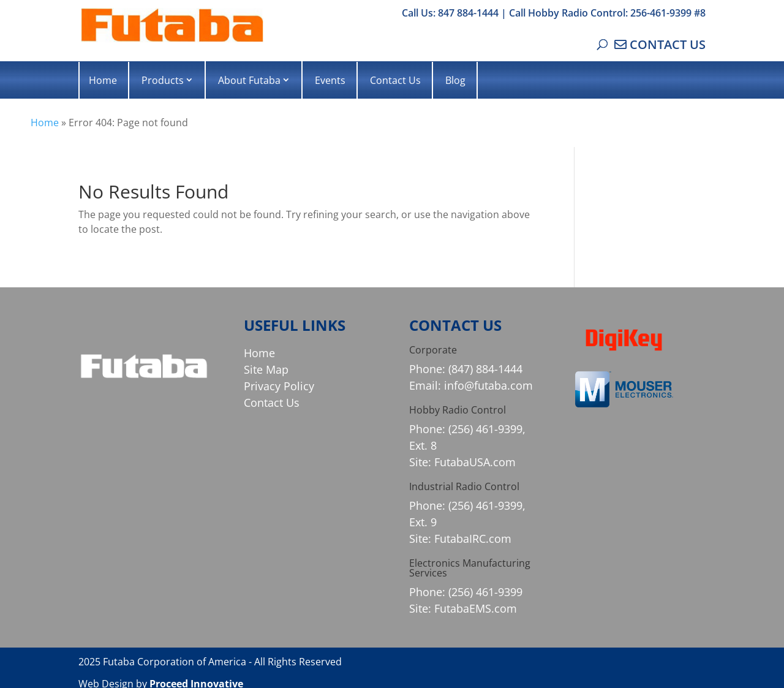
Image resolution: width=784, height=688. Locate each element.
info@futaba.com (488, 385)
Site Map (266, 369)
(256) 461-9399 (485, 592)
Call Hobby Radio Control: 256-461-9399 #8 (607, 13)
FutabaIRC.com (473, 539)
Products (163, 80)
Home (103, 80)
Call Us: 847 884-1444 (450, 13)
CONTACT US (668, 44)
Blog (455, 80)
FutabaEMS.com (476, 608)
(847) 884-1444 (485, 369)
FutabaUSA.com (475, 462)
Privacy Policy (279, 386)
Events (330, 80)
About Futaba (249, 80)
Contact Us (395, 80)
